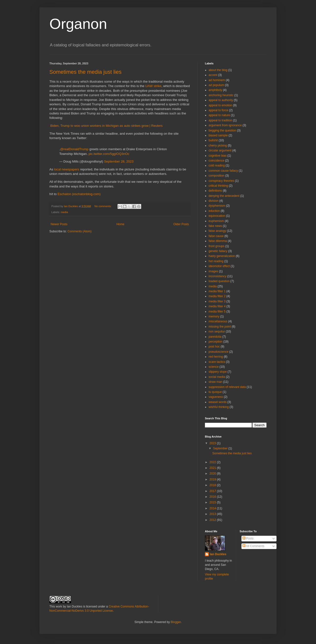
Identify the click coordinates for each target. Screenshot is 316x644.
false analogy (217, 231)
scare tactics (217, 362)
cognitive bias (218, 156)
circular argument (220, 150)
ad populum (216, 85)
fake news (215, 226)
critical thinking (218, 186)
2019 (213, 479)
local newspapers (67, 169)
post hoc (214, 347)
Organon (78, 24)
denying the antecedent (224, 196)
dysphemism (217, 206)
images (213, 271)
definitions (215, 191)
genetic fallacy (218, 251)
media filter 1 (217, 291)
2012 (213, 520)
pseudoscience (218, 352)
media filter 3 (217, 301)
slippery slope (218, 372)
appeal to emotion (220, 105)
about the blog (218, 70)
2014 (213, 508)
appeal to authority (221, 100)
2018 (213, 485)
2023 (213, 443)
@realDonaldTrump (74, 149)
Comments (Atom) (79, 231)
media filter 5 (217, 312)
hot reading (216, 261)
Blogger (176, 622)
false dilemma (218, 241)
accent (213, 75)
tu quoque (215, 392)
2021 (213, 468)
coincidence (216, 161)
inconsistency (217, 276)
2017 (213, 491)
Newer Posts (59, 224)
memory (214, 316)
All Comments (253, 546)
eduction (214, 211)
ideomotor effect (219, 266)
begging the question (222, 130)
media (64, 212)
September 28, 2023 (119, 161)
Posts (248, 538)
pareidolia (215, 337)
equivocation (217, 216)
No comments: (103, 206)
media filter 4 (217, 306)
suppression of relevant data (227, 387)
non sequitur (217, 331)
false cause (216, 236)
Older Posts (181, 224)
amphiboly (215, 90)
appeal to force (218, 110)
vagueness (216, 397)
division (214, 201)
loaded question (219, 281)
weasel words (218, 402)
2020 (213, 474)
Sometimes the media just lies (85, 72)
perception (216, 342)
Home (120, 224)
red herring (216, 357)
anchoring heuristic (221, 95)
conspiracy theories (221, 181)
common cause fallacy (223, 171)
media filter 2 (217, 296)
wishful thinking (219, 407)
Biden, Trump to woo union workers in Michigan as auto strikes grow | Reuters (107, 126)
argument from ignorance (225, 125)
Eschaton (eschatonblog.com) (79, 194)
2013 (213, 514)
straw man (215, 382)
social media (217, 377)
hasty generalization (222, 256)
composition (217, 176)
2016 (213, 497)
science (214, 367)
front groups (217, 246)
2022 (213, 462)
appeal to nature (219, 115)
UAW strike (153, 86)
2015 (213, 502)
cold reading (217, 166)
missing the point (220, 327)
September (221, 448)
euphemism (216, 221)
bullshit (213, 140)
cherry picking (218, 146)
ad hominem (217, 80)
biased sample (218, 135)
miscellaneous (218, 321)
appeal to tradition (220, 120)
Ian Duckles (218, 554)
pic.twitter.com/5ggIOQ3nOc (109, 154)
